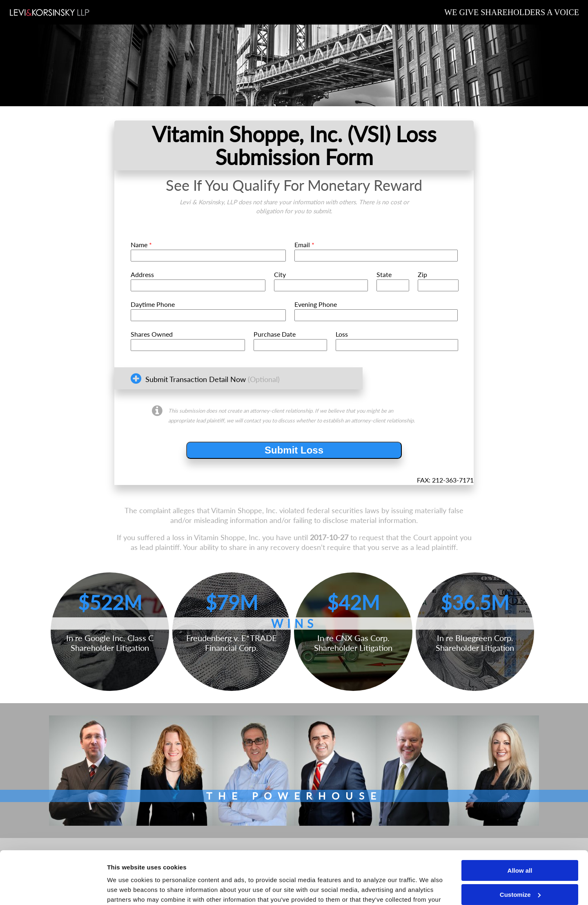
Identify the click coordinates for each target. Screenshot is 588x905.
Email (304, 245)
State (384, 274)
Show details (126, 889)
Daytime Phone (153, 304)
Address (142, 274)
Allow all (520, 818)
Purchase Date (275, 334)
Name (141, 245)
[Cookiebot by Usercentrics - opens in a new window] (53, 889)
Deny (520, 866)
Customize (520, 841)
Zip (422, 274)
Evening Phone (316, 304)
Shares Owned (152, 334)
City (280, 274)
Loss (342, 334)
